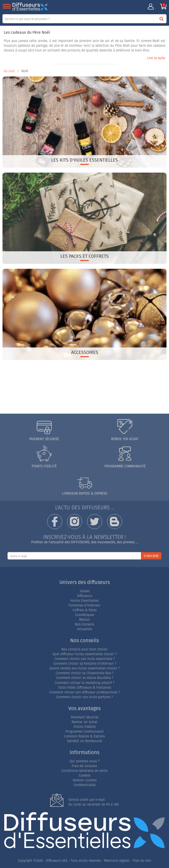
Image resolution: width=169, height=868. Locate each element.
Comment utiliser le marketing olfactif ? (84, 683)
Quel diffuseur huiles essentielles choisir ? (84, 654)
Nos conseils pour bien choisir (84, 649)
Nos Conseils (84, 624)
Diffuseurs (85, 596)
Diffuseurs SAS (57, 861)
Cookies (85, 775)
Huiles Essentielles (84, 601)
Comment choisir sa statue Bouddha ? (85, 678)
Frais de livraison (84, 766)
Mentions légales (117, 861)
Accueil (9, 71)
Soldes (85, 591)
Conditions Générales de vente (84, 771)
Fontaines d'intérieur (84, 605)
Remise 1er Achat (84, 722)
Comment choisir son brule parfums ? (84, 697)
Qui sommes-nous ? (84, 761)
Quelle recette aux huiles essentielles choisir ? (84, 668)
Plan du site (142, 861)
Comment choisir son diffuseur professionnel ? (84, 692)
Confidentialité (84, 785)
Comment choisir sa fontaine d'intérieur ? (85, 664)
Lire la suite (156, 58)
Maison (84, 620)
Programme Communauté (84, 731)
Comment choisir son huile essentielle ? (85, 659)
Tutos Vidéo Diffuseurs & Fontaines (85, 688)
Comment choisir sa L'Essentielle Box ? (85, 673)
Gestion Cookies (85, 780)
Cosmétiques (84, 615)
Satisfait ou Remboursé (84, 741)
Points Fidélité (85, 727)
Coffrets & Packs (85, 610)
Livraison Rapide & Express (84, 736)
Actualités (85, 629)
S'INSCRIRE (151, 556)
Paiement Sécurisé (85, 717)
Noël (25, 71)
